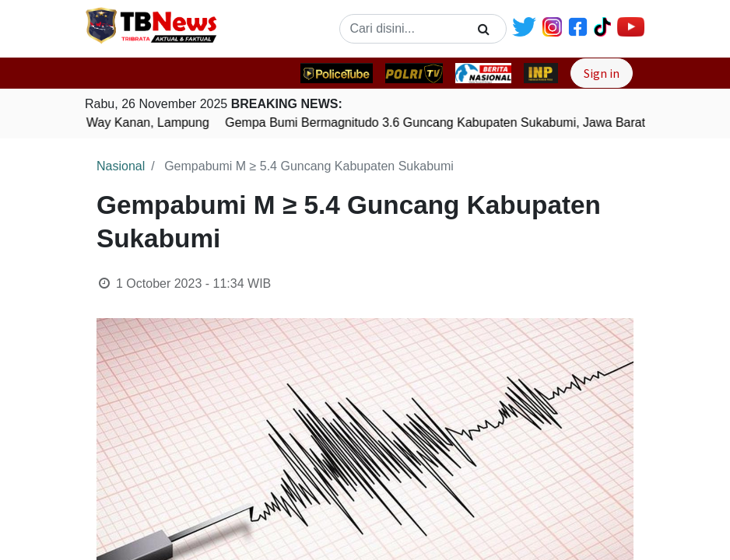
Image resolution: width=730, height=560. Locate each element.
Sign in (602, 73)
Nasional (121, 166)
